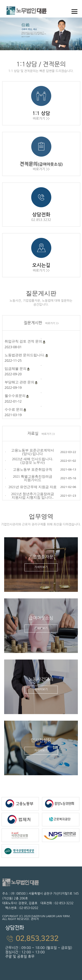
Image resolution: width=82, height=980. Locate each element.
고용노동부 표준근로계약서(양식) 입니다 (33, 452)
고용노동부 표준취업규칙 (33, 469)
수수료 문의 (14, 409)
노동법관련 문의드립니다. (25, 355)
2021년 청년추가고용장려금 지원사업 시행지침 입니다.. (33, 496)
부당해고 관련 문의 (20, 382)
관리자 (35, 919)
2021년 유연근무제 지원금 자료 (33, 487)
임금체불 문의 (16, 369)
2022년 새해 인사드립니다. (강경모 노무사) (33, 461)
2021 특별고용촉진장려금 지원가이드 (33, 478)
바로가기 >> (52, 323)
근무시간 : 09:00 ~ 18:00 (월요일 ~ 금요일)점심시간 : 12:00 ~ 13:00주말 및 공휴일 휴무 (42, 941)
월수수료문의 (16, 396)
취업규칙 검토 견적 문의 (24, 341)
